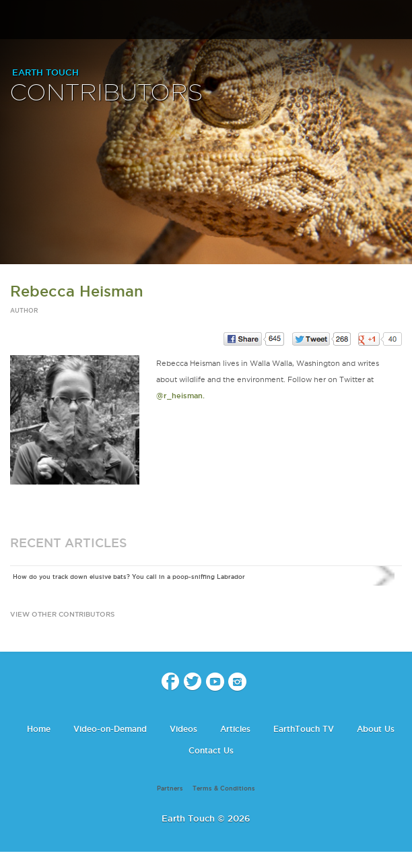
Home (39, 729)
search (397, 21)
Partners (170, 788)
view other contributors (62, 614)
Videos (183, 729)
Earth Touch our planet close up (206, 21)
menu (15, 20)
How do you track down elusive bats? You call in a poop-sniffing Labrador (129, 577)
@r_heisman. (180, 396)
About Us (376, 729)
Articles (235, 729)
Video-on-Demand (110, 729)
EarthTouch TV (304, 729)
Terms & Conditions (224, 788)
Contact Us (211, 750)
